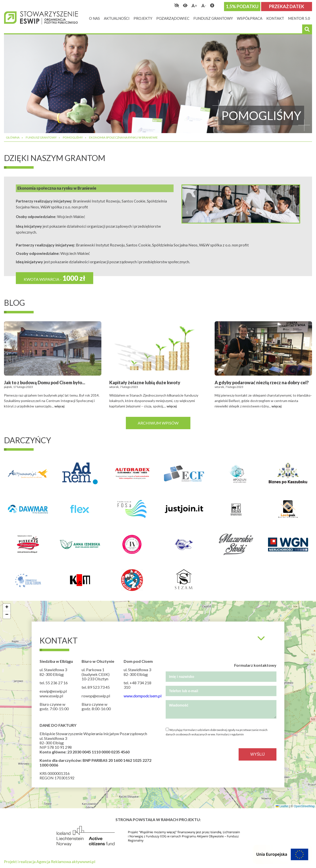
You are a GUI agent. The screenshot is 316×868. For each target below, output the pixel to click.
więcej (59, 406)
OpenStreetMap (304, 806)
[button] (7, 607)
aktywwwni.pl (83, 861)
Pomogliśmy (73, 137)
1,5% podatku (242, 6)
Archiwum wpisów (158, 423)
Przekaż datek (287, 6)
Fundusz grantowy (41, 137)
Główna (13, 137)
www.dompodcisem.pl (143, 696)
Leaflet (282, 806)
